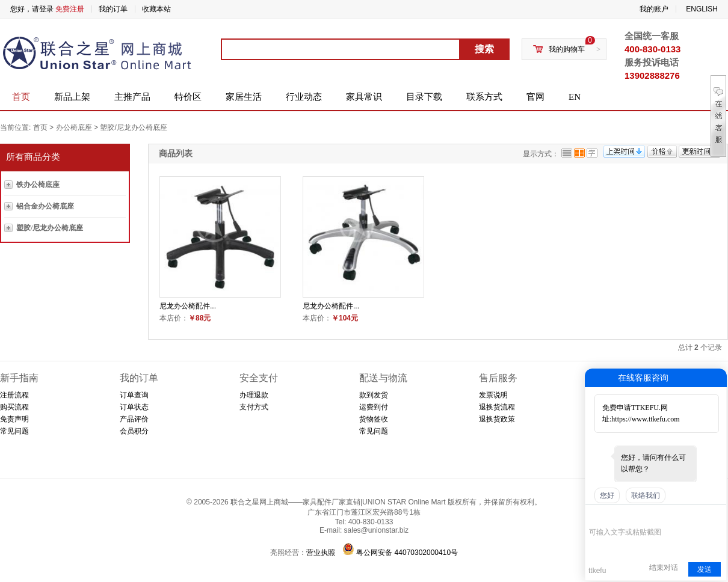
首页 (21, 97)
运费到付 (374, 407)
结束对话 (664, 568)
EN (575, 97)
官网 (535, 97)
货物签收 (374, 419)
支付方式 (254, 407)
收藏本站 (156, 9)
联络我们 (646, 495)
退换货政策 (497, 419)
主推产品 (132, 97)
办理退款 (254, 395)
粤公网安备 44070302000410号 (407, 553)
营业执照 (321, 553)
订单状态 (134, 407)
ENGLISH (702, 9)
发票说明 (493, 395)
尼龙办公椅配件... (188, 306)
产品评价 (134, 419)
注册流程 (14, 395)
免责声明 (14, 419)
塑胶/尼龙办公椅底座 (133, 127)
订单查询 (134, 395)
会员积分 (134, 431)
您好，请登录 (32, 9)
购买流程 (14, 407)
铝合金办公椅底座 (45, 206)
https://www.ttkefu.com (645, 419)
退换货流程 (497, 407)
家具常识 (364, 97)
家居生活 (244, 97)
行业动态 (304, 97)
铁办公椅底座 (38, 185)
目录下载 (424, 97)
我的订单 (113, 9)
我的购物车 (567, 49)
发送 (705, 569)
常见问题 (14, 431)
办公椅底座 (74, 127)
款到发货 (374, 395)
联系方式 (484, 97)
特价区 (188, 97)
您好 (607, 495)
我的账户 (654, 9)
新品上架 (72, 97)
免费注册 (70, 9)
